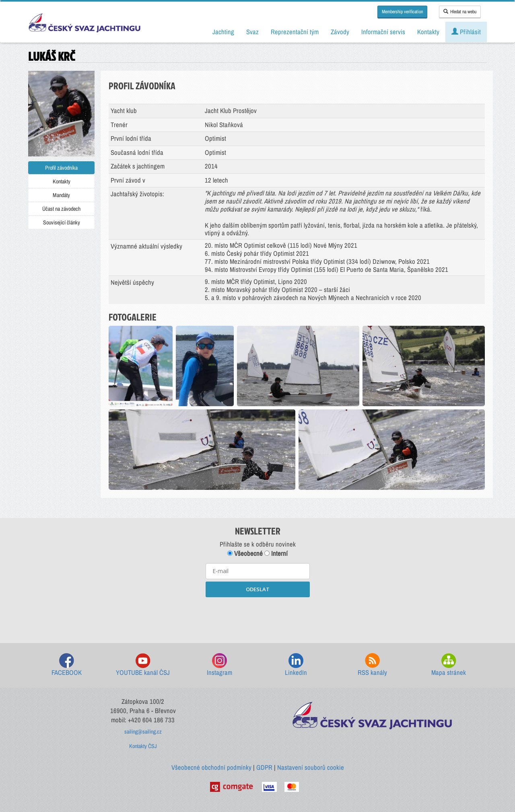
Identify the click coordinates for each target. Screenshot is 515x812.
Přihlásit (466, 32)
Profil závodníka (61, 168)
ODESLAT (258, 589)
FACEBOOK (67, 665)
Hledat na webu (460, 12)
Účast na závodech (61, 209)
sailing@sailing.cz (143, 732)
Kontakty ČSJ (143, 746)
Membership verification (402, 12)
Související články (62, 222)
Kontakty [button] (428, 32)
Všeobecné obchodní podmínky (211, 767)
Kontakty (62, 181)
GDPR (264, 767)
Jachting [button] (223, 32)
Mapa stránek (449, 665)
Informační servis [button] (383, 32)
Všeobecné (245, 553)
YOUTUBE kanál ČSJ (143, 665)
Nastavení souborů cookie (311, 767)
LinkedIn (296, 665)
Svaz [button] (252, 32)
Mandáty (61, 195)
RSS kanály (372, 665)
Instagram (219, 665)
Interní (276, 553)
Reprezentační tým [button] (295, 32)
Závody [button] (340, 32)
